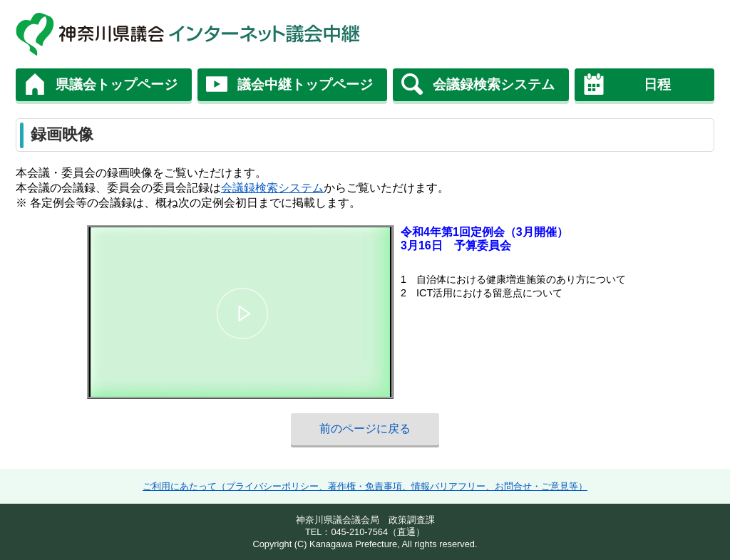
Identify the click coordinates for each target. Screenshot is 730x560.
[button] (242, 314)
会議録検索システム (494, 84)
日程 (657, 84)
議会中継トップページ (305, 84)
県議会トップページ (117, 84)
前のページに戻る (365, 429)
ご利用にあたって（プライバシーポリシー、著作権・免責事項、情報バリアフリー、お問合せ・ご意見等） (365, 486)
